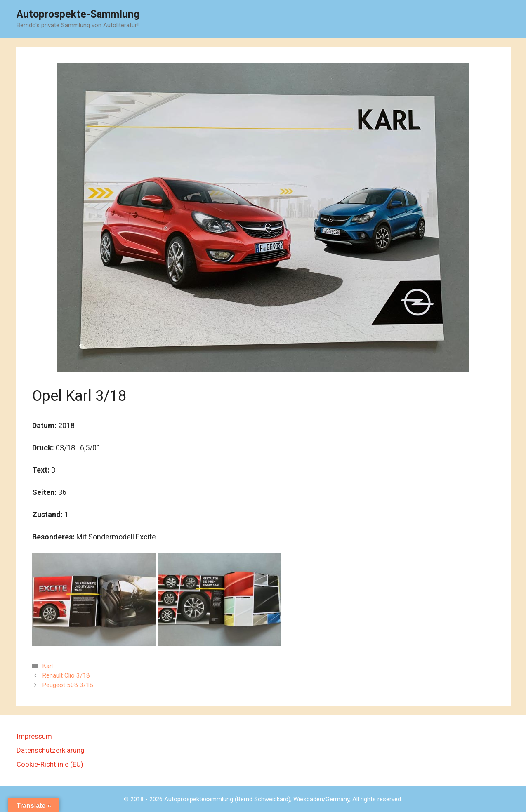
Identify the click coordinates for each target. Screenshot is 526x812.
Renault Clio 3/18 (66, 675)
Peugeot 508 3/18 (68, 685)
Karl (47, 666)
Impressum (34, 736)
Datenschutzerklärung (51, 750)
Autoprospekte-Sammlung (78, 14)
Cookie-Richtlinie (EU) (50, 764)
